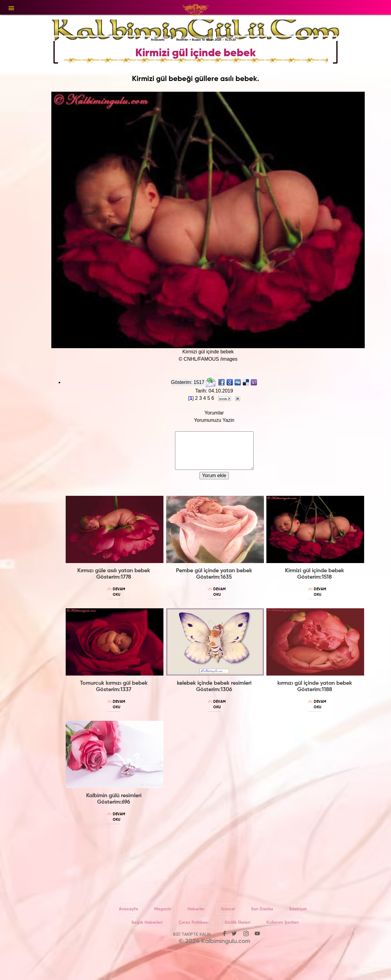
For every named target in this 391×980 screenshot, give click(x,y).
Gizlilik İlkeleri (237, 923)
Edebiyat (298, 909)
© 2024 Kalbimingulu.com (214, 941)
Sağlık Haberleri (147, 923)
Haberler (196, 909)
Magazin (163, 909)
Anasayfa (158, 39)
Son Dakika (262, 909)
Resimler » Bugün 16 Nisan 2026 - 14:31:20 (206, 39)
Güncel (228, 909)
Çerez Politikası (194, 923)
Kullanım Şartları (283, 923)
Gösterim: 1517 (188, 382)
